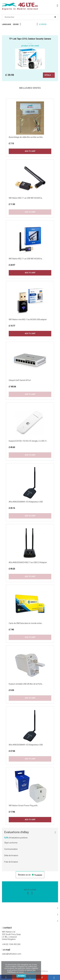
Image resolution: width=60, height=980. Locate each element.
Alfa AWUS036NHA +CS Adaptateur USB (26, 502)
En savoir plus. (30, 972)
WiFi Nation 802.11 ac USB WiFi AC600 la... (26, 198)
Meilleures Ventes (30, 88)
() (43, 24)
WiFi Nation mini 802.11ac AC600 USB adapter (28, 319)
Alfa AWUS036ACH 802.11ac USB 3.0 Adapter (28, 562)
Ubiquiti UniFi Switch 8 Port (20, 380)
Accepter (21, 976)
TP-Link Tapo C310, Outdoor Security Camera (30, 39)
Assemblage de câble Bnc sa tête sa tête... (26, 137)
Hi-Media (45, 971)
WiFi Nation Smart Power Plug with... (24, 806)
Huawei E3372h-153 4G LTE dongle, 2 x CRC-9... (28, 441)
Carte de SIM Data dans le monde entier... (26, 623)
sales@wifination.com (12, 954)
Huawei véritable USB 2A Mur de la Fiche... (26, 684)
